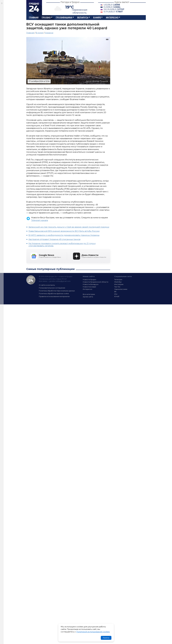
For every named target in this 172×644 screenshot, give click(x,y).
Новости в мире (89, 287)
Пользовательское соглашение (52, 288)
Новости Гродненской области (96, 282)
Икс (116, 294)
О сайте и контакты (47, 285)
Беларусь (83, 17)
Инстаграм (119, 284)
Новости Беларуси (91, 284)
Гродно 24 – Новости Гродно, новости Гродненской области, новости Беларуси (34, 8)
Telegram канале (40, 220)
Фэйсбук (118, 282)
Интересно (112, 17)
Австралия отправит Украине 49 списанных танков (54, 239)
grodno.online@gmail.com (60, 281)
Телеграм (118, 279)
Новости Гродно (90, 279)
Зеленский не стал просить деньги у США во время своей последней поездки (69, 227)
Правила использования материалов (54, 296)
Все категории (89, 294)
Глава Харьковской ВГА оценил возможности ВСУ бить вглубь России (64, 231)
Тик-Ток (117, 287)
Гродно (46, 17)
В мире (97, 17)
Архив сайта (88, 297)
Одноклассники (121, 289)
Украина (49, 33)
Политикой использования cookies (93, 632)
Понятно (106, 638)
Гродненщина (64, 17)
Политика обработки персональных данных (57, 291)
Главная (34, 17)
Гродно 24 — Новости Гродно (31, 280)
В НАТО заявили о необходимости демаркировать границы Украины (64, 235)
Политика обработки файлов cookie (54, 294)
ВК (115, 292)
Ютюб (117, 296)
